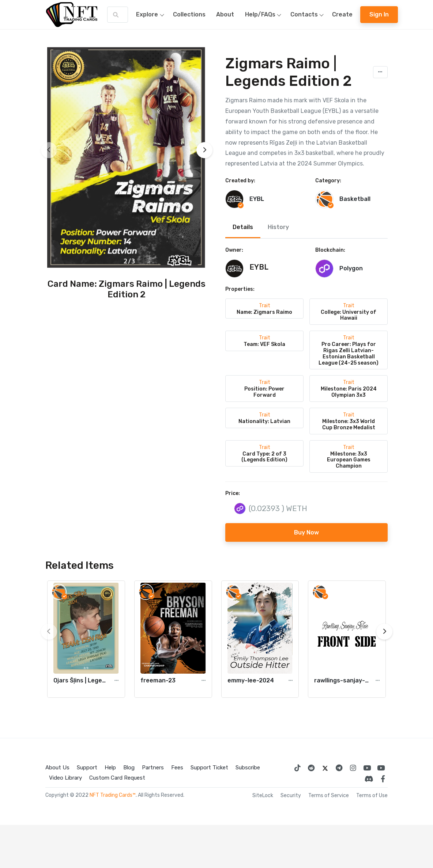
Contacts (309, 15)
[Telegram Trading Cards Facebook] (339, 768)
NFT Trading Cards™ (113, 795)
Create (342, 14)
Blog (129, 768)
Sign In (379, 14)
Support (87, 768)
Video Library (65, 778)
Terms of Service (329, 796)
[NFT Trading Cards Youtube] (367, 768)
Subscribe (248, 768)
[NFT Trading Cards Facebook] (383, 779)
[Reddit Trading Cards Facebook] (311, 768)
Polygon (351, 268)
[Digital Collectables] (381, 768)
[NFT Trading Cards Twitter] (325, 768)
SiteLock (263, 796)
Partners (153, 768)
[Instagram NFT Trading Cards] (353, 768)
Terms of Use (372, 796)
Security (291, 796)
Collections (189, 14)
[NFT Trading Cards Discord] (369, 779)
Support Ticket (209, 768)
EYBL (257, 199)
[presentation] (49, 150)
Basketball (355, 199)
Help (110, 768)
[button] (380, 72)
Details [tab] (243, 227)
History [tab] (278, 227)
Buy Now (306, 532)
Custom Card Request (117, 778)
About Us (57, 768)
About (225, 14)
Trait (265, 306)
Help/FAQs (265, 15)
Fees (177, 768)
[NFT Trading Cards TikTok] (297, 768)
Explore (152, 15)
